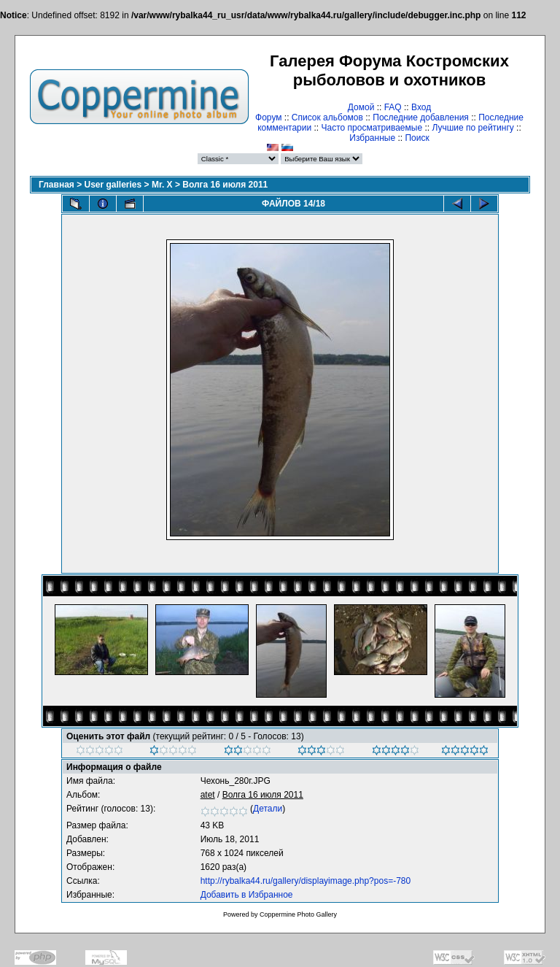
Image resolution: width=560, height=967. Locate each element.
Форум (268, 117)
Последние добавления (421, 117)
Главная (57, 185)
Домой (361, 107)
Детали (268, 809)
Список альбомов (327, 117)
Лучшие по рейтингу (472, 128)
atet (208, 795)
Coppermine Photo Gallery (298, 914)
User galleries (113, 185)
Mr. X (162, 185)
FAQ (393, 107)
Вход (421, 107)
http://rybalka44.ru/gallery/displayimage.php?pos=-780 (306, 881)
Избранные (372, 138)
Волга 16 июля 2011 (225, 185)
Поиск (417, 138)
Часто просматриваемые (372, 128)
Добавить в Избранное (247, 895)
